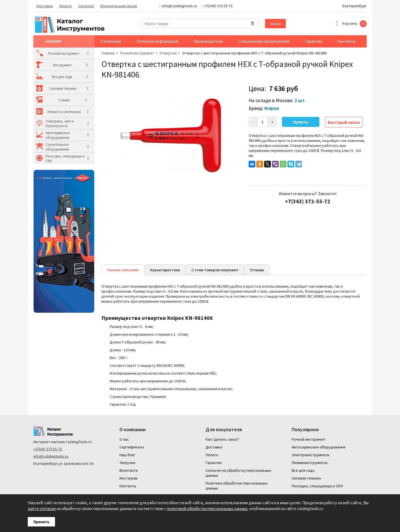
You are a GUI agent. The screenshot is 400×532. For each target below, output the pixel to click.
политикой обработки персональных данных (207, 509)
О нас (124, 439)
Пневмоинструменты (310, 463)
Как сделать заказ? (222, 439)
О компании (111, 41)
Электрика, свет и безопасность (60, 124)
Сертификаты (132, 447)
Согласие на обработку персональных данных (238, 473)
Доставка (44, 6)
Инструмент (55, 65)
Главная (108, 53)
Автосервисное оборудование (57, 135)
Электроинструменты (311, 455)
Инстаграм (128, 478)
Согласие (86, 6)
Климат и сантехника (62, 112)
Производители (208, 41)
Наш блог (127, 455)
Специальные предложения (264, 41)
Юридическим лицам (119, 6)
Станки (51, 100)
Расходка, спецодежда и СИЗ (65, 159)
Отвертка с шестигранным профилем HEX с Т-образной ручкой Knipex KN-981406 (254, 53)
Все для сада (56, 77)
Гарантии (313, 41)
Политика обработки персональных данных (237, 486)
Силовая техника (59, 88)
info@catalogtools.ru (51, 456)
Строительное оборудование (57, 147)
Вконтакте (129, 470)
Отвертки (168, 53)
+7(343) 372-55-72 (48, 449)
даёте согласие (42, 509)
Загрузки (127, 463)
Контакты (346, 41)
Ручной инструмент (61, 53)
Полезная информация (157, 41)
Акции (275, 24)
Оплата (65, 6)
